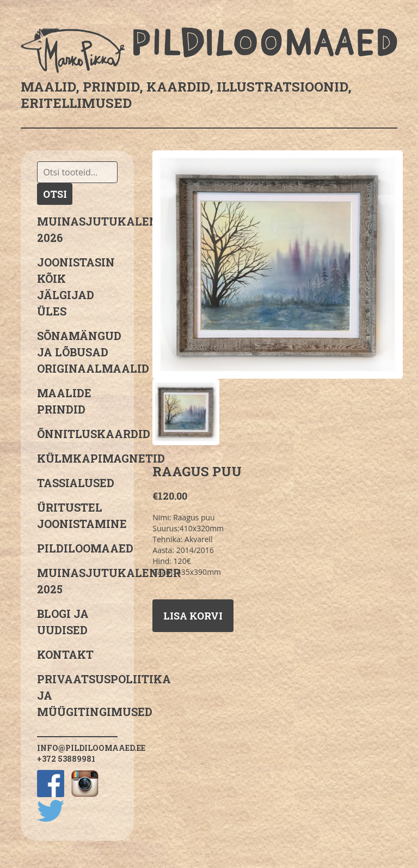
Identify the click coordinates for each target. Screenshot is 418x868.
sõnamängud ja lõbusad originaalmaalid (77, 352)
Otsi (55, 194)
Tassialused (76, 483)
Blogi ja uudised (63, 622)
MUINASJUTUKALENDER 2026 (77, 229)
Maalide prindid (64, 401)
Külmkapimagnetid (77, 458)
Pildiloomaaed (77, 548)
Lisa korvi (193, 616)
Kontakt (65, 654)
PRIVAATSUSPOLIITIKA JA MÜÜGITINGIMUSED (77, 695)
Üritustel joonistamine (77, 515)
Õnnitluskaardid (77, 434)
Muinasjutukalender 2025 (77, 581)
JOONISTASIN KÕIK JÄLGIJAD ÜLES (76, 287)
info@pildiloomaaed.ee (91, 748)
